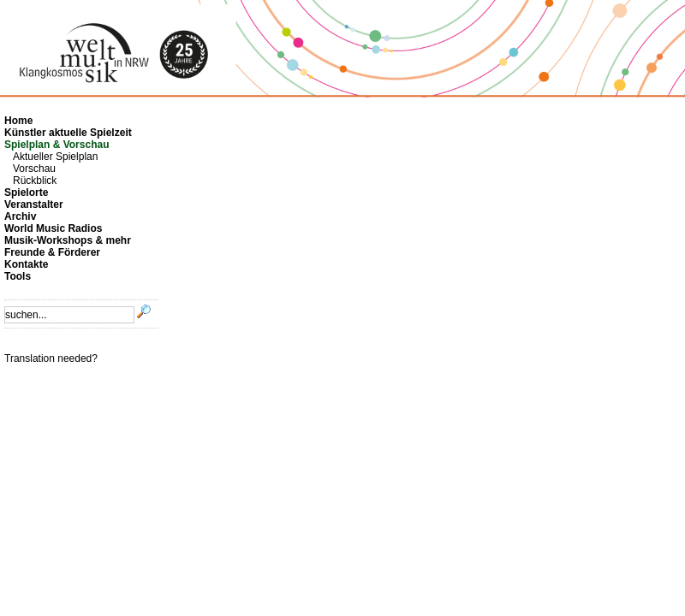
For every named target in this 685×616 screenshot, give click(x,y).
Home (18, 121)
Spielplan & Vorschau (57, 145)
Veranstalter (34, 204)
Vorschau (34, 169)
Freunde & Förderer (52, 252)
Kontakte (26, 264)
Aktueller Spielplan (55, 157)
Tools (18, 276)
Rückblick (35, 181)
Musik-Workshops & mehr (68, 240)
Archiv (20, 216)
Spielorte (26, 192)
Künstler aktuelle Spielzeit (68, 133)
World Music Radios (53, 228)
